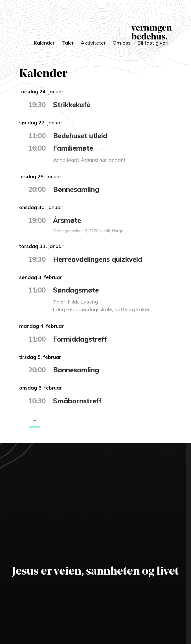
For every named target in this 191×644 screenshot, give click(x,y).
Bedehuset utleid (80, 136)
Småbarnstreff (77, 401)
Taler (68, 43)
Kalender (44, 43)
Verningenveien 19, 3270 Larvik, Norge (88, 231)
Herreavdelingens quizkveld (98, 259)
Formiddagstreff (80, 339)
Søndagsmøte (76, 290)
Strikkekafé (72, 105)
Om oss (122, 43)
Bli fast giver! (153, 43)
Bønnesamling (76, 189)
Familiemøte (73, 148)
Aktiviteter (93, 43)
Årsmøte (67, 220)
